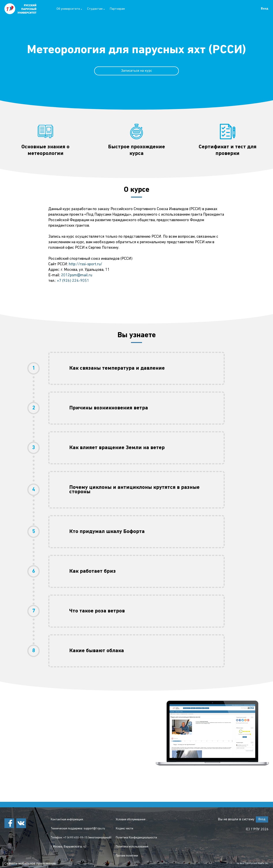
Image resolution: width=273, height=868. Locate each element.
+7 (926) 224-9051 (73, 281)
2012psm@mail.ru (77, 275)
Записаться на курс (136, 71)
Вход (265, 9)
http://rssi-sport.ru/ (86, 264)
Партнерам (117, 9)
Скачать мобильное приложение (30, 864)
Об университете (69, 9)
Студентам (96, 9)
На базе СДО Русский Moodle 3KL (253, 863)
